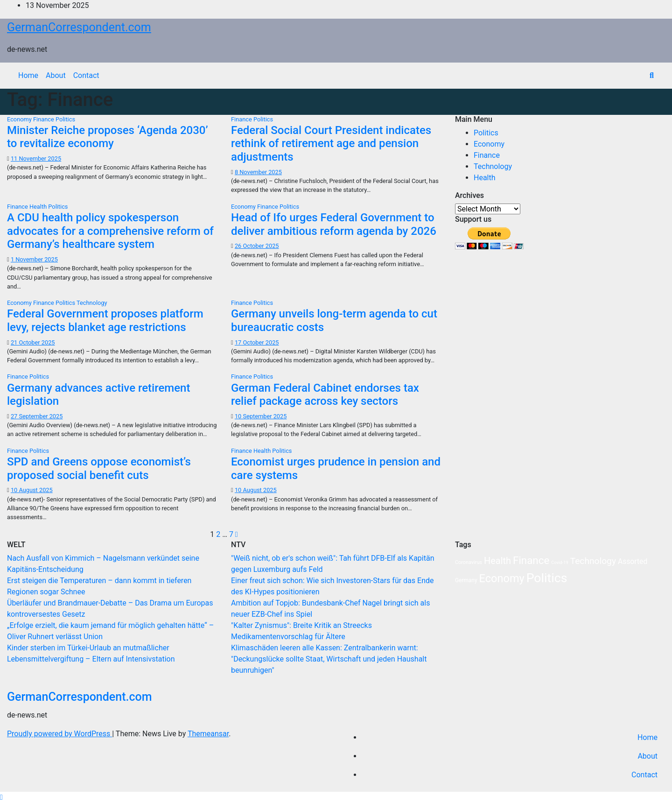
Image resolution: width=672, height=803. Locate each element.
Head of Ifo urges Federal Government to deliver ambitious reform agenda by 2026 (334, 224)
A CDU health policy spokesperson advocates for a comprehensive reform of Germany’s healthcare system (110, 231)
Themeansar (208, 734)
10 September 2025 (261, 416)
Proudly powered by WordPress (59, 734)
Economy (20, 119)
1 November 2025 (34, 259)
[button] (652, 75)
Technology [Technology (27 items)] (593, 561)
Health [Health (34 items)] (497, 561)
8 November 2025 (258, 172)
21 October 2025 (33, 342)
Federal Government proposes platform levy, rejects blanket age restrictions (105, 320)
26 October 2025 (257, 246)
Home (28, 75)
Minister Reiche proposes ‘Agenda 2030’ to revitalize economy (108, 137)
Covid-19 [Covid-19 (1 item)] (560, 562)
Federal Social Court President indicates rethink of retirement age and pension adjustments (331, 144)
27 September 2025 (37, 416)
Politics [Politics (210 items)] (547, 578)
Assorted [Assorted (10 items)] (633, 561)
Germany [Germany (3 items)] (466, 580)
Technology (92, 303)
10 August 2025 (32, 490)
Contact (86, 75)
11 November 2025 (36, 158)
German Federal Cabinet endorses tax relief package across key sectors (325, 395)
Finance (44, 119)
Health (39, 207)
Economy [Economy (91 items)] (502, 578)
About (56, 75)
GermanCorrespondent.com (79, 27)
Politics (65, 119)
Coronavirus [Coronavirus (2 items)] (469, 562)
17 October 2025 (257, 342)
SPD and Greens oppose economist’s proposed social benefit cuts (99, 468)
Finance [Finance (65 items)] (531, 560)
